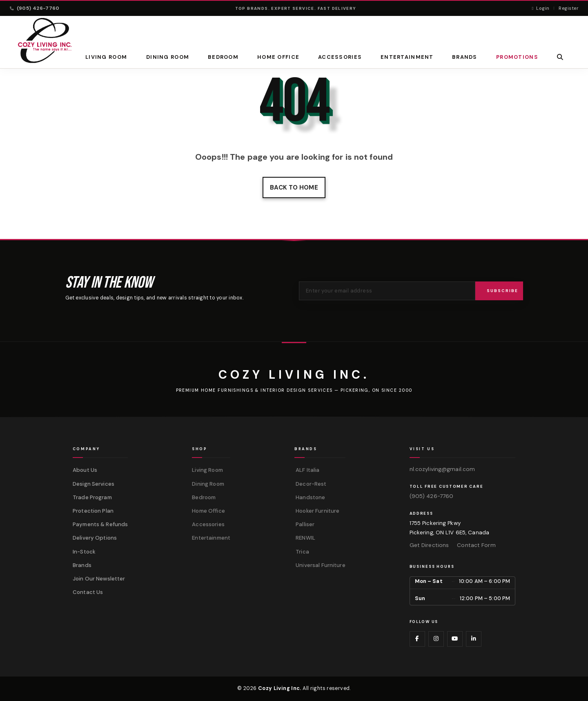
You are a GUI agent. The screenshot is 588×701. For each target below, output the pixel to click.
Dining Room (168, 57)
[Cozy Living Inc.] (294, 375)
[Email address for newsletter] (387, 291)
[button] (560, 57)
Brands (82, 565)
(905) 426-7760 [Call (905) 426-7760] (35, 8)
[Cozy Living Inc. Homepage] (45, 40)
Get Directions (429, 545)
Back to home (294, 188)
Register (568, 8)
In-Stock (84, 552)
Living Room (106, 57)
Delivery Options (95, 538)
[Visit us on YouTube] (455, 639)
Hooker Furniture (317, 511)
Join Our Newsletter (99, 579)
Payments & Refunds (100, 524)
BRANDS (465, 57)
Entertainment (407, 57)
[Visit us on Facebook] (417, 639)
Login (540, 8)
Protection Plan (93, 511)
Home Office (278, 57)
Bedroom (223, 57)
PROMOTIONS (517, 57)
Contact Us (88, 592)
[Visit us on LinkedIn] (474, 639)
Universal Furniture (320, 565)
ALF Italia (307, 470)
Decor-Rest (310, 484)
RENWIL (305, 538)
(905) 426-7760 (432, 496)
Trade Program (92, 497)
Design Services (94, 484)
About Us (85, 470)
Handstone (310, 497)
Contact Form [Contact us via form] (476, 545)
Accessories (340, 57)
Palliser (304, 524)
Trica (302, 552)
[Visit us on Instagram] (436, 639)
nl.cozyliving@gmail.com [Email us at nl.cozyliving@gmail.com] (442, 469)
